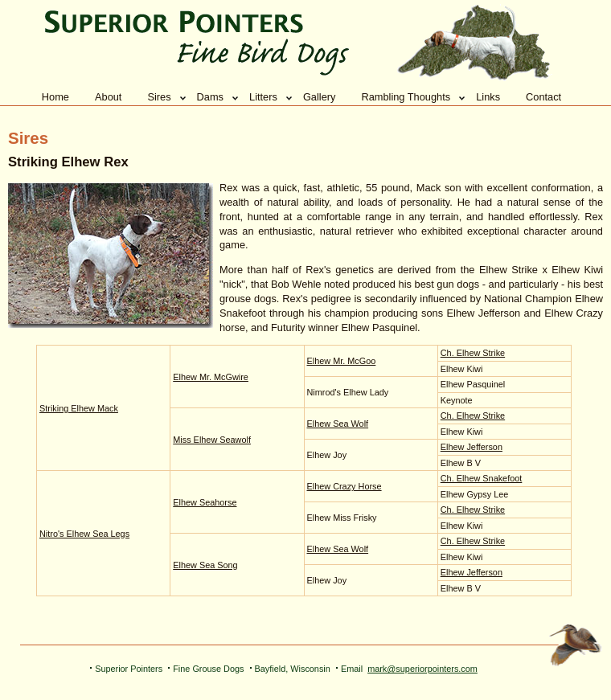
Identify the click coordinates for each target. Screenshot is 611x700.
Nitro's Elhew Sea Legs (84, 534)
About (108, 97)
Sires (159, 97)
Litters (263, 97)
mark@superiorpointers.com (422, 669)
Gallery (320, 97)
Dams (210, 97)
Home (55, 97)
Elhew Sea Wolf (338, 424)
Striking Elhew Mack (79, 408)
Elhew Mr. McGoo (342, 361)
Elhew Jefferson (472, 447)
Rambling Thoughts (406, 97)
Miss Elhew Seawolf (212, 440)
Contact (543, 97)
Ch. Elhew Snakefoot (482, 478)
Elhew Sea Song (205, 565)
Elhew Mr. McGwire (211, 377)
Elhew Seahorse (205, 502)
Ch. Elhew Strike (473, 353)
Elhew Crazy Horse (344, 486)
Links (488, 97)
